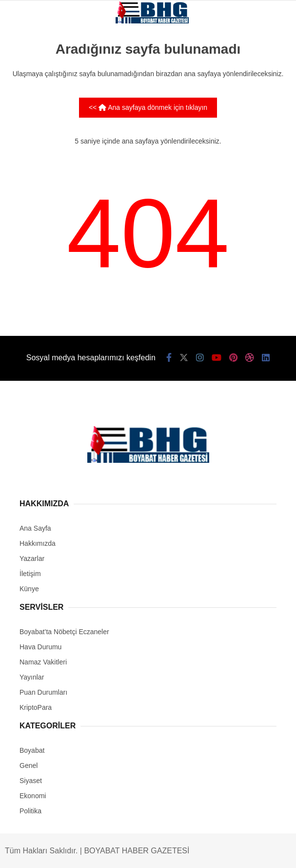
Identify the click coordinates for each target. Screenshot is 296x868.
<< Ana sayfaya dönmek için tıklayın (148, 107)
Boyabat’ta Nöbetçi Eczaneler (64, 632)
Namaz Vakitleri (43, 662)
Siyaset (31, 781)
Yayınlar (32, 677)
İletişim (30, 574)
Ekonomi (33, 796)
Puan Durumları (43, 692)
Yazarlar (32, 558)
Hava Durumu (40, 647)
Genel (29, 765)
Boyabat (32, 750)
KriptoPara (36, 707)
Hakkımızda (38, 543)
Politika (30, 811)
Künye (29, 589)
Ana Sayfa (35, 528)
